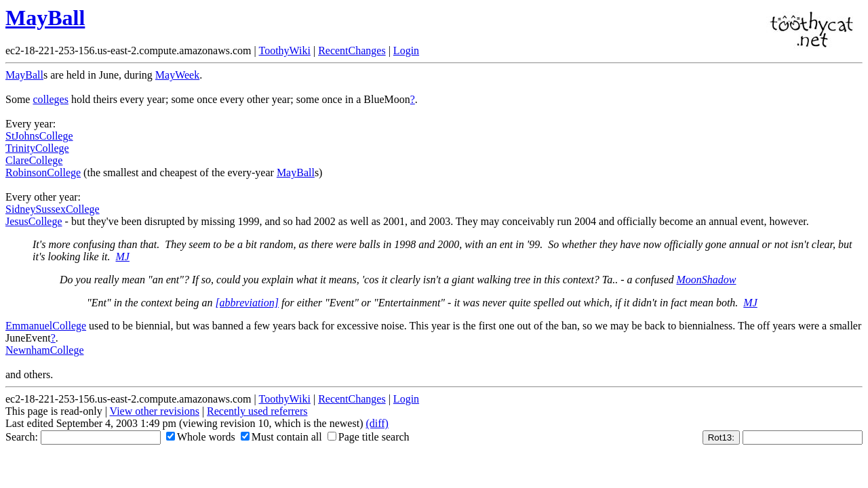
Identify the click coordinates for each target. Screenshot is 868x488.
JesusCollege (34, 221)
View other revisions (155, 411)
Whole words (201, 437)
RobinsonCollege (43, 172)
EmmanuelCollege (46, 326)
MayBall (45, 18)
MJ (123, 257)
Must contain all (281, 437)
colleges (50, 99)
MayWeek (177, 75)
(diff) (377, 423)
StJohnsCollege (39, 136)
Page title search (369, 437)
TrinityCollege (37, 148)
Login (406, 50)
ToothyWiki (284, 50)
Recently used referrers (257, 411)
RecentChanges (352, 50)
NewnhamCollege (45, 350)
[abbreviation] (247, 303)
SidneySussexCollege (53, 209)
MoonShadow (706, 280)
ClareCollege (34, 160)
